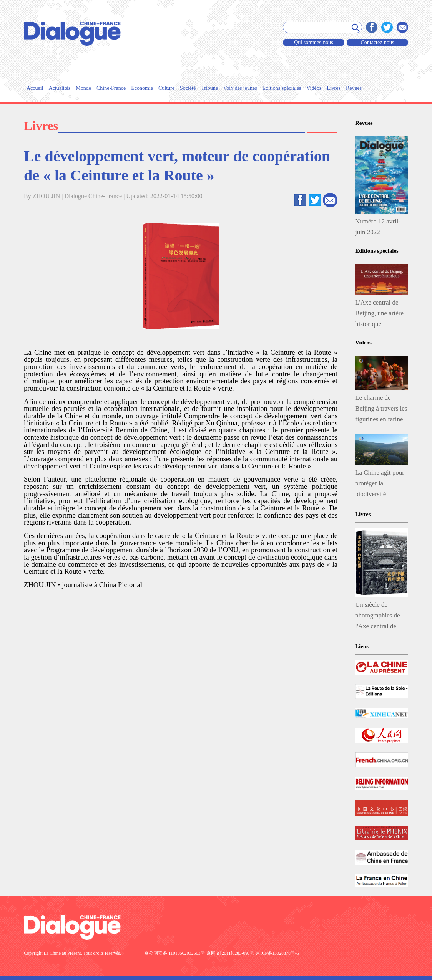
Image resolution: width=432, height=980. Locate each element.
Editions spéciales (282, 88)
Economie (142, 88)
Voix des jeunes (240, 88)
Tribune (209, 88)
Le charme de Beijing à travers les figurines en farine (381, 408)
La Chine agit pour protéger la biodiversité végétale (380, 485)
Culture (166, 88)
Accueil (35, 88)
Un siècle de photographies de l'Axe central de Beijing (378, 617)
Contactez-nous (377, 42)
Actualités (60, 88)
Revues (354, 88)
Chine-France (111, 88)
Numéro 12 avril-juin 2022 (378, 227)
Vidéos (314, 88)
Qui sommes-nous (314, 42)
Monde (83, 88)
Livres (334, 88)
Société (188, 88)
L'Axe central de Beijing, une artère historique (379, 313)
